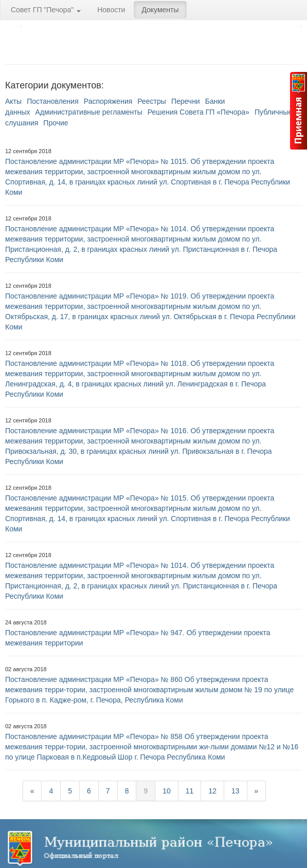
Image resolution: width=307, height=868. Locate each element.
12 (212, 791)
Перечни (186, 101)
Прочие (56, 123)
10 (167, 791)
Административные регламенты (89, 112)
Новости (111, 10)
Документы (160, 10)
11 (190, 791)
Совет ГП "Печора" (46, 10)
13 (236, 791)
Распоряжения (108, 101)
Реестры (152, 101)
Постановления (53, 101)
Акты (13, 101)
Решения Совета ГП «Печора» (198, 112)
